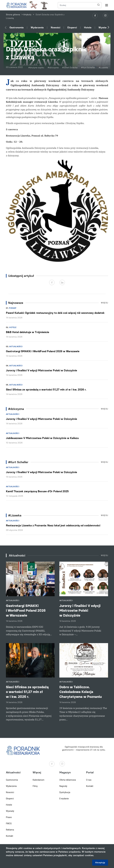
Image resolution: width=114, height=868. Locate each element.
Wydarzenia (37, 28)
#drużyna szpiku (36, 68)
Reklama (10, 830)
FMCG (9, 823)
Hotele (88, 28)
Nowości (56, 28)
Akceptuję (100, 863)
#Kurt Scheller (88, 68)
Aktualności (16, 347)
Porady (13, 308)
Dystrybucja (65, 792)
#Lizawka (103, 68)
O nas (89, 780)
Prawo (9, 817)
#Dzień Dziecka (70, 68)
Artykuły (27, 15)
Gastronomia (17, 28)
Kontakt (9, 836)
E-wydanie (64, 799)
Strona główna (13, 15)
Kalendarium (39, 780)
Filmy (35, 786)
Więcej (104, 303)
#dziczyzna (53, 68)
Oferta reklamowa (68, 780)
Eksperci (72, 28)
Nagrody (63, 786)
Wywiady (104, 28)
